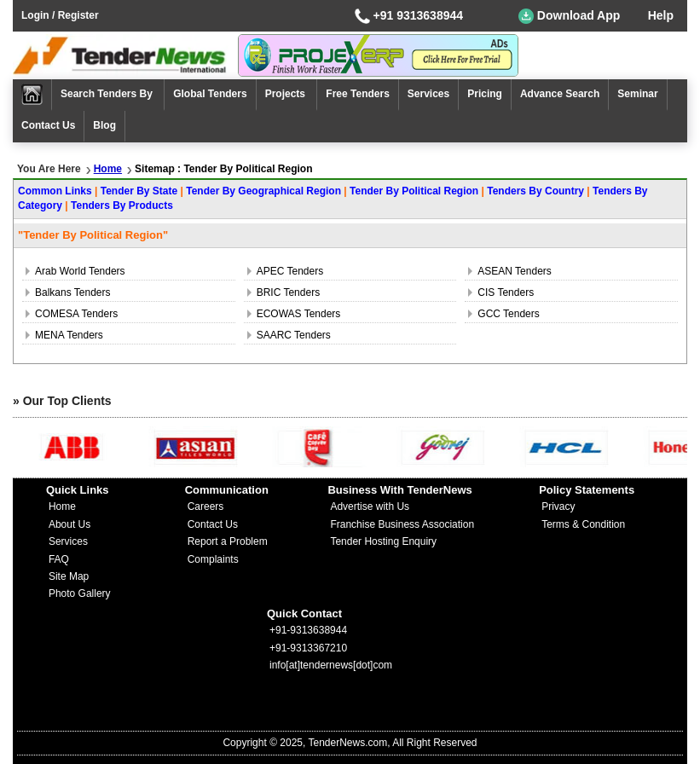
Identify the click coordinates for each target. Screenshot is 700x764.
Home (108, 169)
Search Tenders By (108, 94)
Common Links (55, 191)
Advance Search (560, 94)
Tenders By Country (535, 191)
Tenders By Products (122, 205)
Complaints (213, 559)
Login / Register (60, 15)
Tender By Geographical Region (263, 191)
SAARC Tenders (294, 335)
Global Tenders (210, 94)
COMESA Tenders (76, 314)
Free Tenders (357, 94)
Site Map (69, 576)
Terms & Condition (583, 524)
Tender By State (139, 191)
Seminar (637, 94)
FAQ (59, 559)
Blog (104, 125)
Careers (206, 506)
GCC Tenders (508, 314)
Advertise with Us (370, 506)
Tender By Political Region (414, 191)
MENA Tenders (69, 335)
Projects (287, 94)
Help (661, 15)
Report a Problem (228, 541)
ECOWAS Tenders (299, 314)
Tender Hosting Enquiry (383, 541)
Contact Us (48, 125)
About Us (69, 524)
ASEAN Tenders (515, 271)
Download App (569, 16)
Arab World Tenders (80, 271)
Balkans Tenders (73, 292)
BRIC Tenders (288, 292)
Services (428, 94)
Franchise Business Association (402, 524)
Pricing (485, 94)
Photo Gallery (80, 593)
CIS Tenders (506, 292)
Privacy (558, 506)
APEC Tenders (290, 271)
